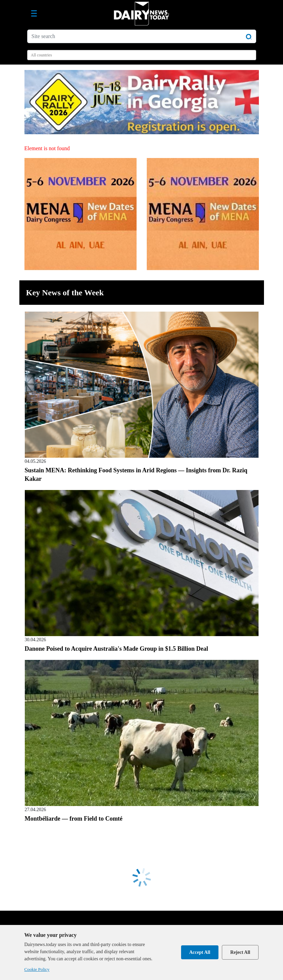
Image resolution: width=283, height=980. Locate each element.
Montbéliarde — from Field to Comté (74, 819)
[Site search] (142, 36)
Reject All (240, 952)
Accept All (200, 952)
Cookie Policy (37, 969)
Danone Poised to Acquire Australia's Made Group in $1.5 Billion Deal (117, 649)
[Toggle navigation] (34, 14)
